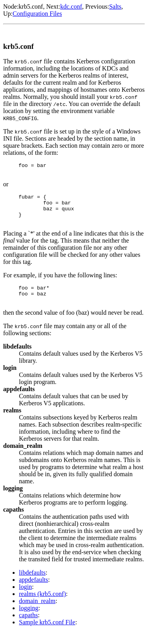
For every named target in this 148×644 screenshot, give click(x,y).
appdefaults (34, 591)
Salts (115, 6)
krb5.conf (31, 6)
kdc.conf (71, 6)
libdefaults (32, 584)
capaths (28, 627)
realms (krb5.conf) (42, 606)
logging (29, 620)
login (25, 599)
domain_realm (37, 613)
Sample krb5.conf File (47, 634)
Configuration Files (37, 14)
